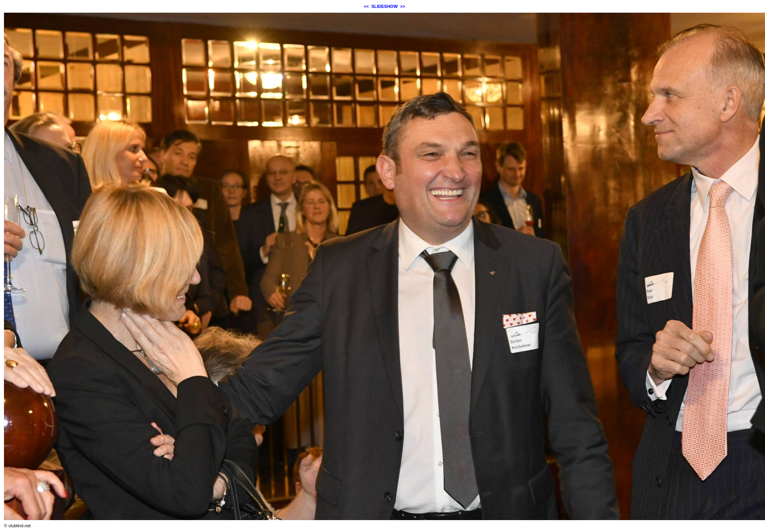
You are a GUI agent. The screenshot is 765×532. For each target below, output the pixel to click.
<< (366, 6)
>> (403, 6)
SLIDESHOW (385, 6)
